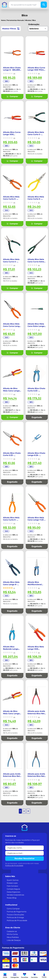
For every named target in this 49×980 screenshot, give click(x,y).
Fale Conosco (12, 855)
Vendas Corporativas (15, 864)
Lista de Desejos (14, 909)
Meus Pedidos (13, 906)
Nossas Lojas (12, 852)
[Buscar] (44, 5)
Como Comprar (13, 877)
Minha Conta (12, 903)
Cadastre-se (12, 900)
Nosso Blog (12, 867)
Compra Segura (13, 858)
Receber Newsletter (24, 827)
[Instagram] (18, 947)
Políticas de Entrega (15, 886)
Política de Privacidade (14, 834)
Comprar (12, 94)
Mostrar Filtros (11, 29)
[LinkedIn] (11, 947)
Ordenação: (34, 24)
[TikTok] (25, 947)
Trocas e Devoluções (15, 883)
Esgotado (37, 402)
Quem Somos (13, 849)
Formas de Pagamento (17, 880)
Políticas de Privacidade (17, 889)
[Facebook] (5, 947)
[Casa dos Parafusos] (4, 5)
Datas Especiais (13, 861)
